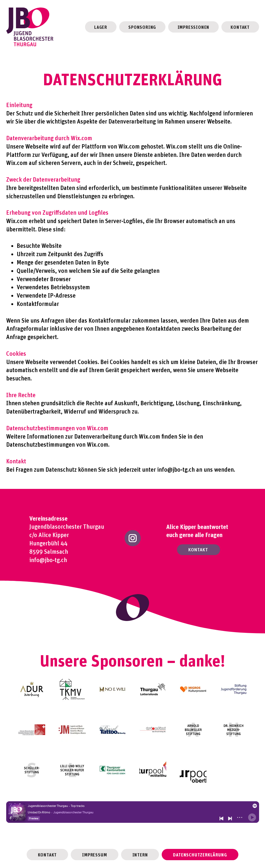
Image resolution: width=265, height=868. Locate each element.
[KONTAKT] (199, 550)
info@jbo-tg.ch (176, 469)
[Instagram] (133, 538)
